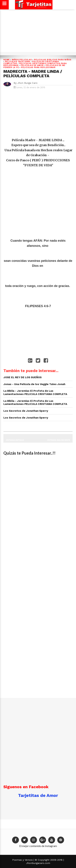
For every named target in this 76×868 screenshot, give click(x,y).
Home (7, 60)
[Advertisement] (37, 32)
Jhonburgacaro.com (38, 863)
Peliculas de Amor (32, 65)
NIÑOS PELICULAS (22, 60)
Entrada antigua (15, 440)
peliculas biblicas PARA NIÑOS (53, 60)
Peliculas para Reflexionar (38, 67)
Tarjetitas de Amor (38, 795)
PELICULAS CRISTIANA (18, 62)
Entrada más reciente (59, 440)
